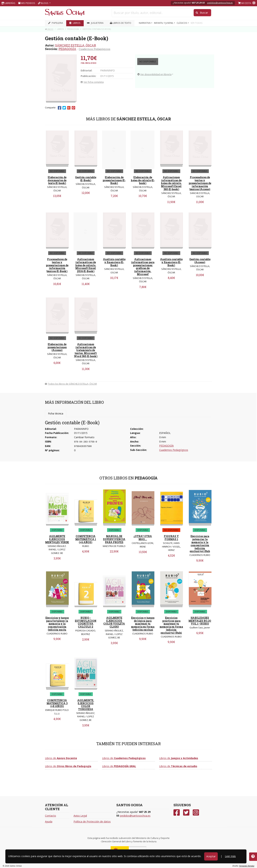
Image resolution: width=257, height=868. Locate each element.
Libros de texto (121, 23)
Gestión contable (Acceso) (200, 261)
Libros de (61, 758)
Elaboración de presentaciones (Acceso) (57, 347)
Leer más (230, 856)
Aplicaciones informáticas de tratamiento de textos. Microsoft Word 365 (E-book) (86, 350)
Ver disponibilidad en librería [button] (154, 74)
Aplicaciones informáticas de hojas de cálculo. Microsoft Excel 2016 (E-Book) (86, 265)
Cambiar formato (84, 437)
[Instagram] (196, 813)
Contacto (51, 816)
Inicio (49, 29)
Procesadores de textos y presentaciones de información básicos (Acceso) (200, 183)
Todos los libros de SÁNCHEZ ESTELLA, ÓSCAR (71, 384)
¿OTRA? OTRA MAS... (143, 538)
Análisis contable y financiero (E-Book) (114, 262)
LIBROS (75, 23)
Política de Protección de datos (92, 821)
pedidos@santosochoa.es (220, 3)
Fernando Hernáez (247, 866)
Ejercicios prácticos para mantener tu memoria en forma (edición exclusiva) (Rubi (171, 625)
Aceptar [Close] (211, 856)
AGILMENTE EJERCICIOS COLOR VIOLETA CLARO (114, 622)
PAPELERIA (56, 23)
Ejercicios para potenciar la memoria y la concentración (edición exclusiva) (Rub (200, 544)
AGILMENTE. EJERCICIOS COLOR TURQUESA (86, 705)
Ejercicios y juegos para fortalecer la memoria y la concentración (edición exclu (57, 624)
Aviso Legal (80, 816)
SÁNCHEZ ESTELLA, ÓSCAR (76, 45)
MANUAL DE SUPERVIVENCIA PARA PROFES (114, 539)
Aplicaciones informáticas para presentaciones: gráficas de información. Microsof (143, 267)
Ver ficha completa (92, 82)
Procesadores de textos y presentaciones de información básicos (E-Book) (57, 265)
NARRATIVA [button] (145, 23)
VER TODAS (197, 23)
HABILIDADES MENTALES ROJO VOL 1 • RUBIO (200, 621)
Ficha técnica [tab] (56, 413)
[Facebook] (177, 813)
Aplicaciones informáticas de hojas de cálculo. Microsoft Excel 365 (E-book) (171, 183)
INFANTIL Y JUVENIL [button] (164, 23)
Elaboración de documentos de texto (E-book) (57, 180)
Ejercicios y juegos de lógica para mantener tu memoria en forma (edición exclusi (143, 624)
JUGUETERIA (95, 23)
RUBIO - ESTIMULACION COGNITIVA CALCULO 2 (86, 622)
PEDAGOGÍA (67, 49)
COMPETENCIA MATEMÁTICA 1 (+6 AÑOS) (86, 539)
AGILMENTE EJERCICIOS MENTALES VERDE (57, 539)
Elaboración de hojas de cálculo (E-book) (143, 180)
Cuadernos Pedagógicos (95, 49)
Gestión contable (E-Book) (86, 179)
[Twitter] (186, 813)
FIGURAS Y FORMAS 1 (171, 538)
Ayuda (49, 821)
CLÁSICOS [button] (182, 23)
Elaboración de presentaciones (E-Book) (114, 180)
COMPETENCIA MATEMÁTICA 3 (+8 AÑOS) (57, 703)
